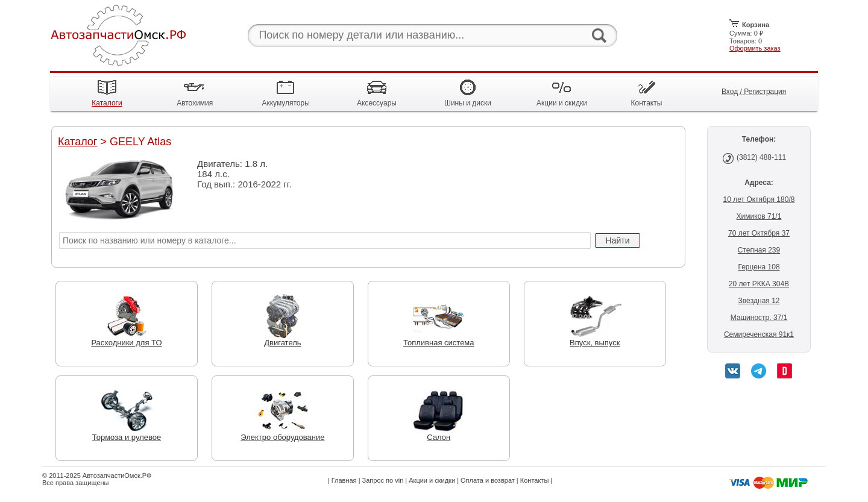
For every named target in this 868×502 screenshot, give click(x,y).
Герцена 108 (759, 267)
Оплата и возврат (488, 480)
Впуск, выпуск (595, 339)
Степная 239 (759, 250)
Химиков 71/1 (759, 216)
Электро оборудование (282, 434)
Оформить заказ (755, 48)
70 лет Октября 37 (759, 233)
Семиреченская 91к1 (759, 334)
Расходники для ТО (126, 339)
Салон (439, 434)
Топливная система (439, 339)
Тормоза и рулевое (127, 434)
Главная (344, 480)
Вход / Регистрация (754, 92)
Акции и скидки (432, 480)
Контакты (535, 480)
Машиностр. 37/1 (759, 318)
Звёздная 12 (759, 301)
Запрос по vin (383, 480)
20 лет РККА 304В (759, 284)
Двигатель (283, 339)
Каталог (77, 142)
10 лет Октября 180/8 (759, 199)
